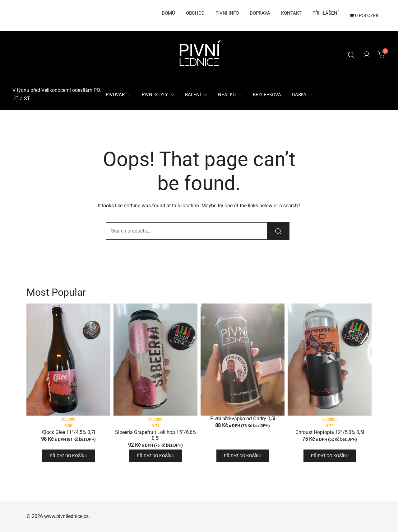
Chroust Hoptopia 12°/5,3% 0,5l (330, 432)
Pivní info (227, 13)
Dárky (299, 95)
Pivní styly (155, 95)
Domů (168, 13)
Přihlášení (326, 13)
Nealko (227, 95)
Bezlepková (267, 95)
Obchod (195, 13)
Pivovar (115, 95)
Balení (193, 95)
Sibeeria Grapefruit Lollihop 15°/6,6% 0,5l (156, 435)
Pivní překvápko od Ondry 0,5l (243, 419)
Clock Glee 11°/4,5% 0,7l (69, 432)
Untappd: (68, 419)
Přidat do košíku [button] (69, 456)
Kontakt (291, 13)
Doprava (260, 13)
